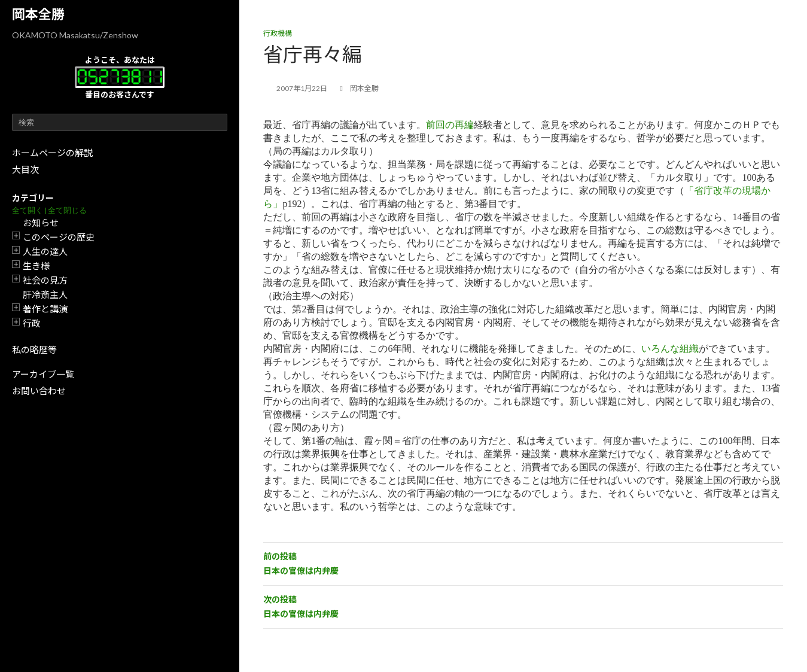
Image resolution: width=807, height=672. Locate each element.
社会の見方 (45, 280)
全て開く (28, 210)
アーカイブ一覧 (43, 374)
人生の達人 (45, 251)
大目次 (25, 169)
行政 (32, 323)
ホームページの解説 (52, 153)
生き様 (36, 266)
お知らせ (41, 223)
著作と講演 (45, 309)
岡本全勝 (38, 14)
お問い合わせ (39, 391)
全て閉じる (67, 210)
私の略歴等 (34, 349)
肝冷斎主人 (45, 294)
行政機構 (278, 33)
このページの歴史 (59, 237)
